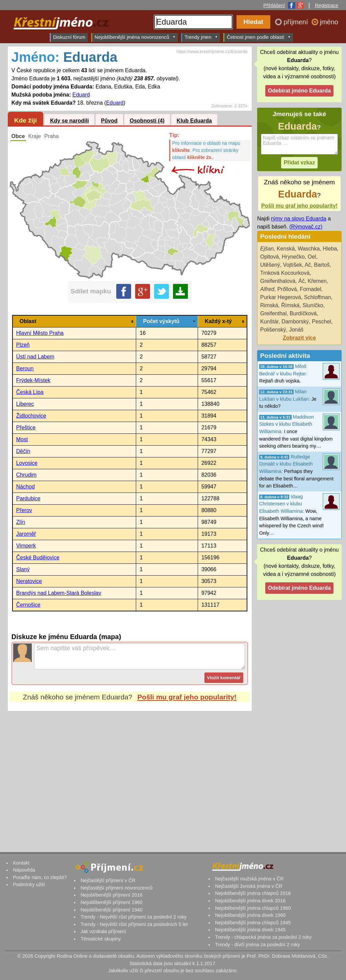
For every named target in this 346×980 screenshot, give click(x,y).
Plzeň (23, 345)
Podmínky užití (29, 884)
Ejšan (267, 249)
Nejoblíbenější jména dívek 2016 (250, 901)
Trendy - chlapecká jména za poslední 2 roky (263, 937)
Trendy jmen (201, 37)
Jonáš (296, 330)
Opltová (269, 257)
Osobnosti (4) (147, 121)
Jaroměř (26, 534)
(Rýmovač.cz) (306, 227)
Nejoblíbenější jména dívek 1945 (250, 930)
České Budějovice (38, 558)
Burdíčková (303, 313)
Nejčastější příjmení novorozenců (116, 888)
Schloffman (318, 297)
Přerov (24, 510)
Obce (18, 136)
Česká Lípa (30, 392)
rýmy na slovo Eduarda (299, 219)
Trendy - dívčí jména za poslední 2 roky (257, 945)
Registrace (327, 5)
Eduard (81, 95)
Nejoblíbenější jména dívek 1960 (250, 915)
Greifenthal (273, 313)
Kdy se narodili (69, 121)
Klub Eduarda (194, 121)
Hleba (330, 249)
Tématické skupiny (101, 939)
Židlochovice (31, 416)
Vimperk (26, 546)
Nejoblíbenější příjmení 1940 (111, 910)
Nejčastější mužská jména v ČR (249, 879)
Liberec (25, 404)
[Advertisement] (130, 774)
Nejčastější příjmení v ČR (108, 880)
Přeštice (26, 428)
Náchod (26, 487)
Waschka (309, 249)
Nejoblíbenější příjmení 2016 (111, 895)
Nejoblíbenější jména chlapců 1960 (253, 908)
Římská (290, 305)
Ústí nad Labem (35, 357)
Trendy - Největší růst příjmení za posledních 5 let (134, 924)
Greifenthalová (278, 281)
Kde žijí (26, 120)
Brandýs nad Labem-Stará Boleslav (59, 593)
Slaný (23, 569)
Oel (312, 257)
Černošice (28, 605)
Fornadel (310, 289)
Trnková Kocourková (285, 273)
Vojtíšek (293, 265)
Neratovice (29, 581)
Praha (52, 136)
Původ (109, 121)
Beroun (25, 368)
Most (22, 439)
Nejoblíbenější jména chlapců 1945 (253, 923)
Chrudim (26, 475)
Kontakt (21, 863)
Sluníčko (313, 305)
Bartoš (322, 265)
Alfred (267, 289)
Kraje (35, 136)
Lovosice (27, 463)
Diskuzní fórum (69, 37)
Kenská (286, 249)
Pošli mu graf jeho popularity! (187, 697)
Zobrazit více (299, 338)
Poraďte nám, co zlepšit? (40, 877)
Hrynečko (293, 257)
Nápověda (24, 870)
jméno (329, 22)
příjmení (297, 22)
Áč (302, 281)
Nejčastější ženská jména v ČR (249, 886)
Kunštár (269, 322)
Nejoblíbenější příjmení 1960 (111, 902)
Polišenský (273, 330)
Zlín (21, 522)
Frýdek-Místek (33, 380)
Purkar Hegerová (281, 297)
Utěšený (270, 265)
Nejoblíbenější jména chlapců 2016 (253, 893)
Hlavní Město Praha (40, 333)
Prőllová (287, 289)
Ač (308, 265)
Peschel (322, 322)
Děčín (23, 451)
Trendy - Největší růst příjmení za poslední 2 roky (133, 917)
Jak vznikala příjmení (103, 931)
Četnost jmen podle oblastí (259, 37)
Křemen (317, 281)
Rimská (269, 305)
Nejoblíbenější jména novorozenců (135, 37)
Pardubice (28, 498)
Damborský (295, 322)
